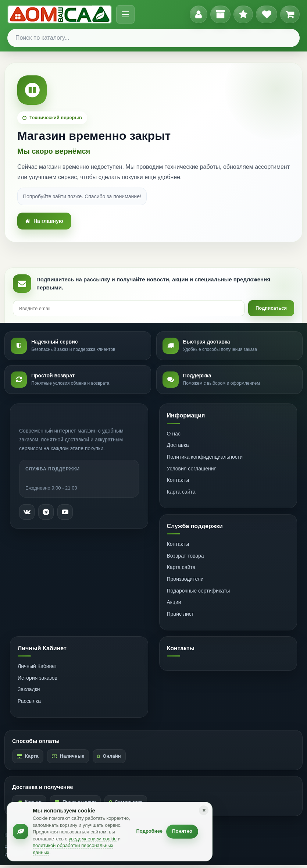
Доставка (178, 448)
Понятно (182, 831)
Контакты (178, 483)
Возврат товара (185, 559)
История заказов (38, 681)
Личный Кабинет (37, 669)
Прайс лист (181, 617)
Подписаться (270, 310)
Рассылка (29, 704)
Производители (185, 582)
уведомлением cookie (93, 839)
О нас (174, 437)
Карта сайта (181, 495)
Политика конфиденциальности (205, 460)
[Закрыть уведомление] (204, 810)
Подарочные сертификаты (199, 594)
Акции (174, 605)
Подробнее (150, 831)
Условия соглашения (192, 472)
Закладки (29, 692)
